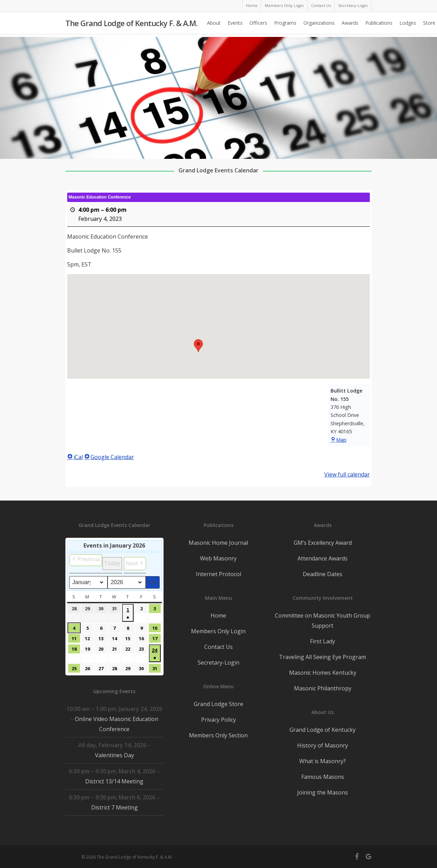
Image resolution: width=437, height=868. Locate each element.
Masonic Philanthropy (323, 688)
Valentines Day (114, 755)
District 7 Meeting (114, 807)
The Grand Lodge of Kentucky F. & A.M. (131, 25)
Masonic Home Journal (218, 543)
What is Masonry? (323, 761)
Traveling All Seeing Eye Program (323, 657)
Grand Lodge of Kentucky (323, 730)
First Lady (323, 641)
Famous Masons (323, 777)
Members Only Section (218, 735)
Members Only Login (218, 631)
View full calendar (347, 474)
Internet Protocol (218, 574)
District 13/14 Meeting (114, 781)
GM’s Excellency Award (323, 543)
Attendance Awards (323, 558)
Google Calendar (109, 457)
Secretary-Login (218, 662)
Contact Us (218, 647)
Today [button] (112, 563)
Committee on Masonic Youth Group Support (323, 621)
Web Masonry (218, 558)
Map (339, 440)
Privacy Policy (218, 720)
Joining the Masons (323, 792)
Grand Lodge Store (218, 704)
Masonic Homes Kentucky (323, 673)
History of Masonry (323, 745)
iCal (75, 457)
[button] (198, 346)
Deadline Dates (323, 574)
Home (218, 615)
